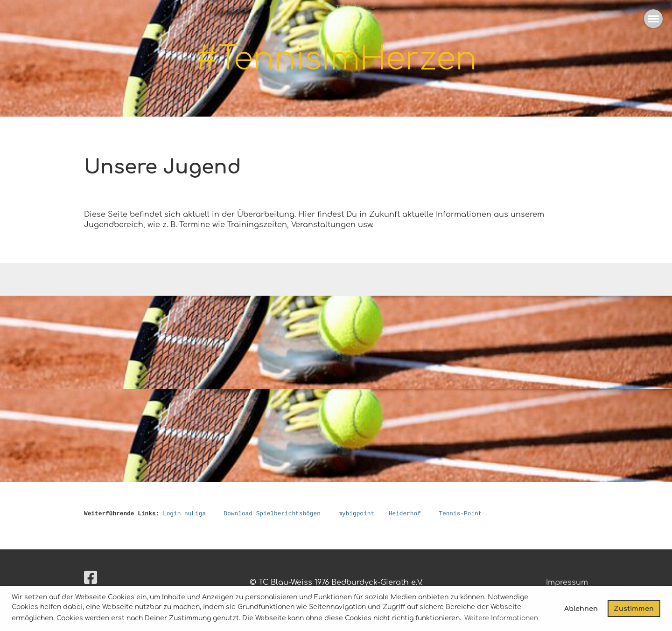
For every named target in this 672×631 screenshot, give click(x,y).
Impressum (567, 582)
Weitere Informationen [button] (501, 618)
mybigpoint (356, 514)
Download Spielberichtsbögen (272, 514)
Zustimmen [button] (634, 609)
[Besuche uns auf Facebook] (91, 578)
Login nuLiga (184, 514)
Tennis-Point (460, 514)
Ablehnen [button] (581, 609)
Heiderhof (405, 514)
